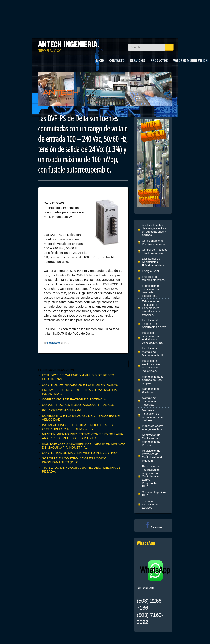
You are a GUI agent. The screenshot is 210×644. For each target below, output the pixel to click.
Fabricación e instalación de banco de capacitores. (151, 291)
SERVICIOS (138, 61)
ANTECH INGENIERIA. (69, 44)
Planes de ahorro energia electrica (153, 428)
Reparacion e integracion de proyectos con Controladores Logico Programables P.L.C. (151, 476)
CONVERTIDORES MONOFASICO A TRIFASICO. (78, 405)
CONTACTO (117, 61)
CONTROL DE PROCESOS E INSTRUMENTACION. (80, 385)
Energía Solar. (151, 271)
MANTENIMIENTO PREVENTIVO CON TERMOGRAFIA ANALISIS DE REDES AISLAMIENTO (82, 436)
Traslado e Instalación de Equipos (151, 504)
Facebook (153, 527)
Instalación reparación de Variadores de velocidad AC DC (153, 338)
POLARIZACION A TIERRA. (62, 410)
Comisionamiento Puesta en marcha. (154, 242)
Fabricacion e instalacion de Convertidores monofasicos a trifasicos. (151, 308)
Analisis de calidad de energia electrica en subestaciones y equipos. (154, 230)
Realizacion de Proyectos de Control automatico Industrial (154, 456)
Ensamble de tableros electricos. (154, 278)
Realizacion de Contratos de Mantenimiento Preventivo (151, 440)
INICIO (100, 61)
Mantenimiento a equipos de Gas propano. (152, 380)
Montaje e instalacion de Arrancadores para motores (154, 415)
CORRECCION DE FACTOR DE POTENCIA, (74, 399)
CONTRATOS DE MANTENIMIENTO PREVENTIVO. (80, 453)
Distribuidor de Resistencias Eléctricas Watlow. (153, 262)
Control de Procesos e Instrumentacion (155, 251)
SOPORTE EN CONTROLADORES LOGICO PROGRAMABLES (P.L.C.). (74, 460)
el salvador (53, 343)
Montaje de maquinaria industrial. (149, 401)
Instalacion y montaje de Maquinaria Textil (152, 352)
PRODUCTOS (159, 61)
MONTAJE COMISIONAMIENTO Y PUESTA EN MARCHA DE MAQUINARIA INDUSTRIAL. (84, 445)
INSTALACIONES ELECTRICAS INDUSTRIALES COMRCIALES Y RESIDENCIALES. (77, 427)
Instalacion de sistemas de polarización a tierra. (155, 324)
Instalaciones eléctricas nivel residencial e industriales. (151, 366)
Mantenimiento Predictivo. (151, 391)
